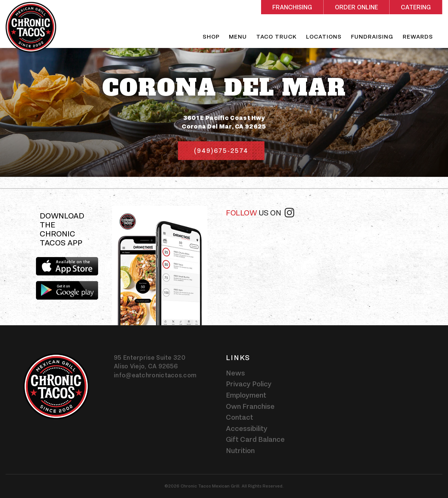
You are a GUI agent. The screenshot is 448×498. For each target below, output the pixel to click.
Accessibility (247, 428)
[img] (160, 265)
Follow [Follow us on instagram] (260, 212)
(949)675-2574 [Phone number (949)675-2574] (221, 151)
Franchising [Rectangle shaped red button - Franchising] (292, 7)
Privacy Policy (249, 384)
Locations (324, 37)
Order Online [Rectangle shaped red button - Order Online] (356, 7)
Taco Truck (276, 37)
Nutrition (240, 450)
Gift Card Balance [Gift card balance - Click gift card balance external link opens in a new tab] (255, 439)
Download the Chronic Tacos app (62, 230)
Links (238, 357)
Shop (211, 37)
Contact (240, 417)
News (235, 373)
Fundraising (372, 37)
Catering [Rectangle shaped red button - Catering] (416, 7)
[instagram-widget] (315, 251)
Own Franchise (250, 406)
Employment (246, 395)
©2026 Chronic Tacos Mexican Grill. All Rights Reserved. (224, 486)
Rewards (418, 37)
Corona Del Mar (224, 88)
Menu (238, 37)
